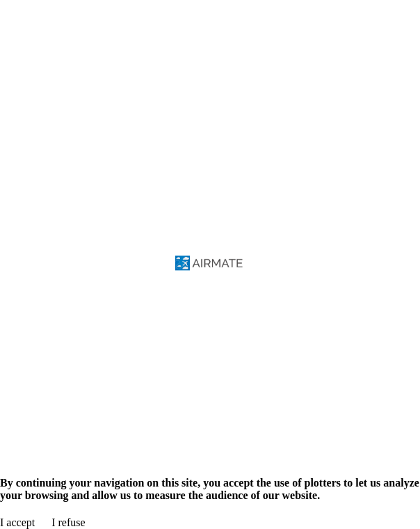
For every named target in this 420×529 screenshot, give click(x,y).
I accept (17, 522)
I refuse (68, 522)
